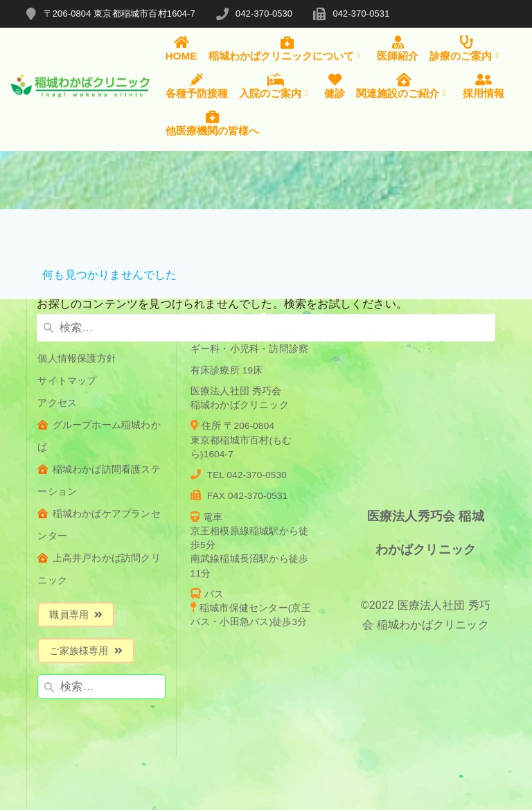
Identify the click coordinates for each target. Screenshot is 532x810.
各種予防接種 (197, 86)
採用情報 (484, 86)
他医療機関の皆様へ (212, 123)
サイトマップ (67, 381)
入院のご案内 (276, 86)
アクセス (57, 403)
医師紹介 (398, 49)
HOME (181, 49)
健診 (335, 86)
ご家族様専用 (86, 651)
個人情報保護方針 (77, 359)
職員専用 (76, 615)
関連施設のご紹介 (404, 86)
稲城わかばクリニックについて (287, 49)
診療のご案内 (467, 49)
